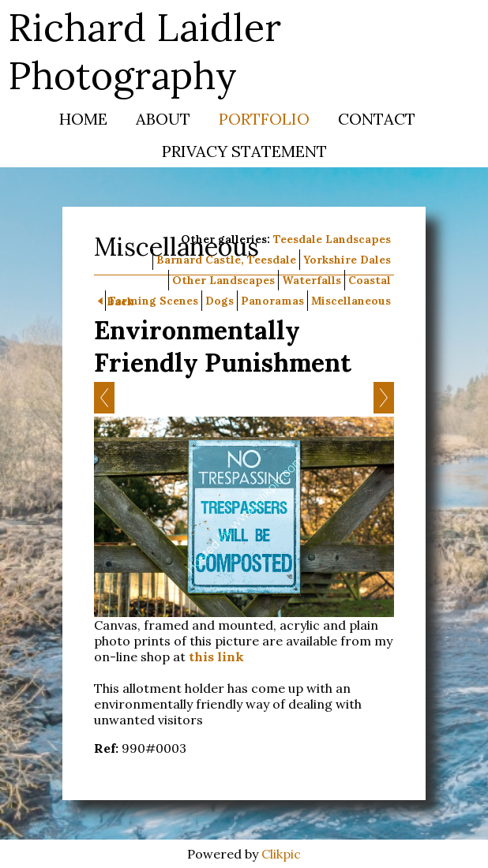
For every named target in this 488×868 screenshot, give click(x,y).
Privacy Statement (244, 151)
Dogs (220, 301)
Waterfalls (312, 280)
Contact (377, 119)
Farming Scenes (154, 301)
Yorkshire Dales (347, 260)
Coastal (370, 280)
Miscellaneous (351, 301)
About (163, 119)
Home (83, 119)
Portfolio (264, 119)
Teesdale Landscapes (332, 239)
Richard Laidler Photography (145, 51)
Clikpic (281, 854)
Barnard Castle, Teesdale (226, 260)
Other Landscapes (223, 280)
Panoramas (272, 301)
